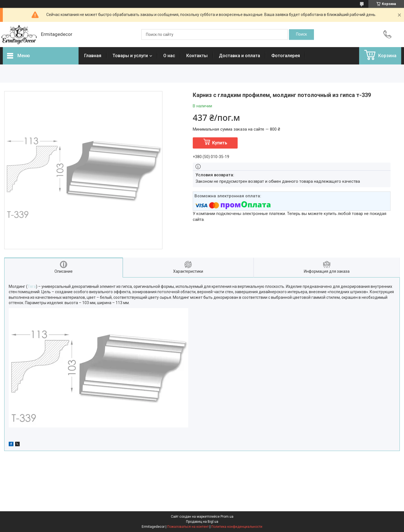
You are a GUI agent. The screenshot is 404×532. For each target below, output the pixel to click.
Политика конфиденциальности (237, 527)
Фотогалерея (286, 56)
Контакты (197, 56)
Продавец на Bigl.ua (202, 522)
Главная (93, 56)
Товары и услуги (130, 56)
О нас (169, 56)
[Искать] (301, 34)
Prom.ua (227, 517)
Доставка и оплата (239, 56)
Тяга (32, 286)
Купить (220, 143)
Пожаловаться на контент (188, 527)
